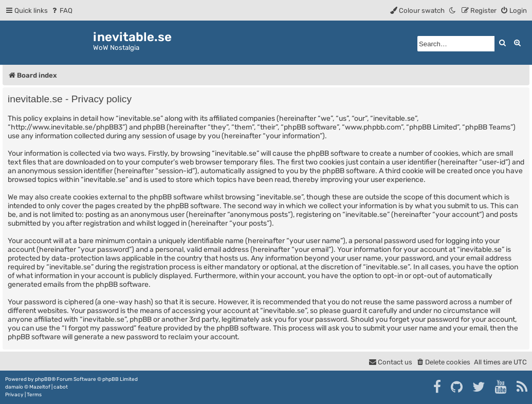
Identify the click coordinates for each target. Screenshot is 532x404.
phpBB (43, 379)
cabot (61, 387)
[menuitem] (61, 11)
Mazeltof (40, 387)
